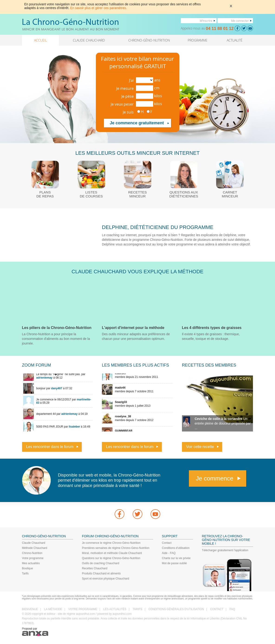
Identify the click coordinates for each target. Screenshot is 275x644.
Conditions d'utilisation (176, 548)
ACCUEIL (40, 40)
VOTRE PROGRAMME (83, 609)
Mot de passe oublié (174, 563)
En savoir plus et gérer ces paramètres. (99, 8)
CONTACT (217, 609)
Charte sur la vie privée (176, 558)
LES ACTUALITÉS (115, 609)
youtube (155, 514)
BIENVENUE (30, 609)
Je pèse (128, 96)
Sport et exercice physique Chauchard (105, 579)
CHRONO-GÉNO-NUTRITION (149, 40)
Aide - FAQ (169, 553)
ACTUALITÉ (235, 40)
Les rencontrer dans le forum (50, 447)
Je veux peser (122, 104)
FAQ (232, 609)
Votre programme (33, 558)
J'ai (131, 80)
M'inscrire (206, 21)
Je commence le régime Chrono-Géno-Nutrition (111, 543)
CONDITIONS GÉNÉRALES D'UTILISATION (176, 609)
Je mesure (125, 88)
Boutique (27, 568)
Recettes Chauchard (95, 568)
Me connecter (240, 21)
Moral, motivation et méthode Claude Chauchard (112, 553)
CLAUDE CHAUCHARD (89, 40)
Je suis (128, 112)
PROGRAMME (198, 40)
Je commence (215, 478)
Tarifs (25, 573)
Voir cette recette (200, 447)
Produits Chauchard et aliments (101, 573)
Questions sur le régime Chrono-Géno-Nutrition (111, 558)
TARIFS (137, 609)
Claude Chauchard (34, 543)
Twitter (138, 514)
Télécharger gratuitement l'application (225, 550)
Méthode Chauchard (35, 548)
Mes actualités (31, 563)
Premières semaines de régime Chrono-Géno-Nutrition (116, 548)
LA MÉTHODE (53, 609)
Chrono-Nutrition (32, 553)
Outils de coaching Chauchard (101, 563)
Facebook (120, 514)
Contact (167, 543)
